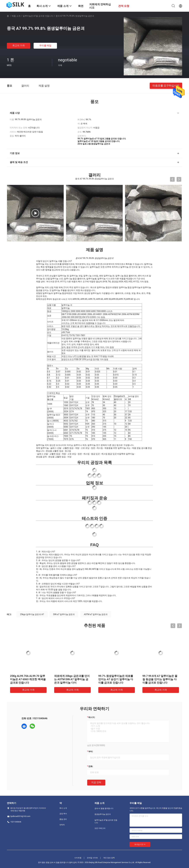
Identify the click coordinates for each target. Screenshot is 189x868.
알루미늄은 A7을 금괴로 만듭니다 (38, 16)
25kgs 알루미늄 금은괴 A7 (32, 614)
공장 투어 (63, 814)
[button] (95, 261)
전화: (91, 766)
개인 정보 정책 (109, 858)
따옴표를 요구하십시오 (166, 86)
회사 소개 (63, 808)
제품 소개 (16, 16)
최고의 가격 (19, 45)
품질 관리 (63, 819)
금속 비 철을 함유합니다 (104, 808)
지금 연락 (96, 782)
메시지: (92, 717)
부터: (91, 751)
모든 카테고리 (100, 828)
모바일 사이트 (92, 858)
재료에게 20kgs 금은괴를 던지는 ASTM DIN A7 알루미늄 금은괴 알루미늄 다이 (72, 679)
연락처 (62, 825)
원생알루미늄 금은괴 (103, 814)
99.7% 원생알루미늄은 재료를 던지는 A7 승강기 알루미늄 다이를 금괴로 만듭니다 (116, 679)
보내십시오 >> (140, 844)
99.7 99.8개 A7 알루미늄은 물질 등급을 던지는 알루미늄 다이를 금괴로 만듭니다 (160, 679)
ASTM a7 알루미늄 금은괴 (96, 614)
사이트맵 (78, 858)
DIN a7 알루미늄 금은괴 (64, 614)
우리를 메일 (45, 45)
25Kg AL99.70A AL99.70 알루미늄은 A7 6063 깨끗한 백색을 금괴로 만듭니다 (28, 679)
